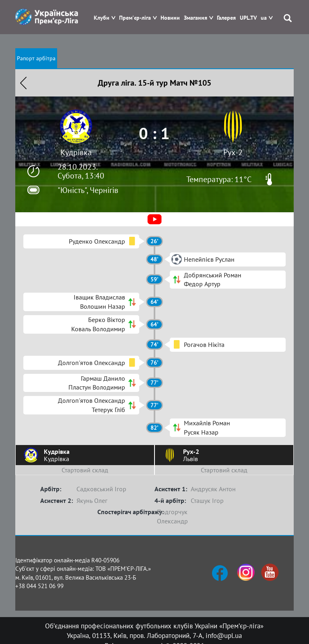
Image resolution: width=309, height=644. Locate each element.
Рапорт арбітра (36, 58)
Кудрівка (76, 152)
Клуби (102, 18)
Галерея (226, 18)
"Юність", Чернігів (88, 190)
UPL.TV (248, 18)
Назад (23, 83)
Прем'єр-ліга (135, 18)
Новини (170, 18)
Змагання (196, 18)
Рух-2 (233, 152)
